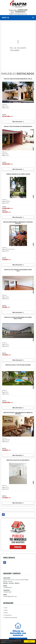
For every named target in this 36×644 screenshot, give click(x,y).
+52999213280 (22, 10)
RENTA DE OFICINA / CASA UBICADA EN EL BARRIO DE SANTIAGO (18, 413)
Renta (6, 613)
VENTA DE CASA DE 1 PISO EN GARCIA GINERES (18, 365)
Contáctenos (8, 615)
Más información (9, 642)
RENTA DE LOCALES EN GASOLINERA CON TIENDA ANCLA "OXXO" (18, 318)
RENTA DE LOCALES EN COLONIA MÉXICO (18, 460)
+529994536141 (20, 12)
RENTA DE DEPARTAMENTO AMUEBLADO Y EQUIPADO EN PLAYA (18, 223)
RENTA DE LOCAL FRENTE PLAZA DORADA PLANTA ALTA (18, 270)
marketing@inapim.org (10, 596)
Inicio (6, 608)
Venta (6, 610)
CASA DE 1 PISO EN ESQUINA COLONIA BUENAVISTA (18, 127)
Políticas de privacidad (11, 617)
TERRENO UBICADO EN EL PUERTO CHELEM (18, 174)
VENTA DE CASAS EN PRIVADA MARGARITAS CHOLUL (18, 79)
